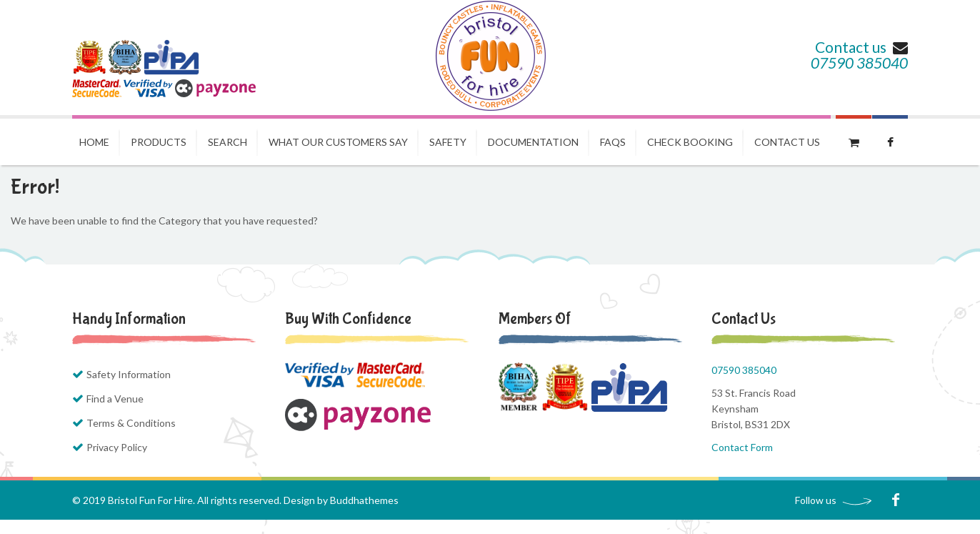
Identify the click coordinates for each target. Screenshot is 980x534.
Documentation (533, 142)
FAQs (613, 142)
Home (94, 142)
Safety (448, 142)
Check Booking (690, 142)
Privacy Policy (117, 447)
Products (159, 142)
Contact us (861, 47)
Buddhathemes (364, 500)
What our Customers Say (338, 142)
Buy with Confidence (348, 319)
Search (227, 142)
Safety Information (129, 374)
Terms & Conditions (131, 423)
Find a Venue (115, 399)
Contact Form (742, 447)
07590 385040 (859, 63)
